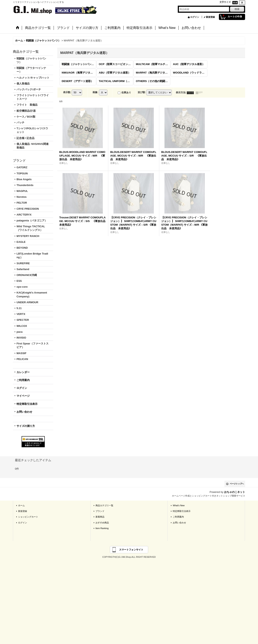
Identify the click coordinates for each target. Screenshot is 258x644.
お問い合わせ (24, 412)
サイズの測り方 (26, 426)
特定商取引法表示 (27, 404)
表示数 (67, 93)
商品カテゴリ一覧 (104, 505)
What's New (179, 505)
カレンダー (23, 372)
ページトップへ (237, 484)
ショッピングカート (28, 517)
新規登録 (210, 17)
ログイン (195, 17)
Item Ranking (102, 528)
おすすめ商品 (102, 523)
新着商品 (100, 517)
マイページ (23, 396)
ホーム (21, 505)
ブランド (100, 511)
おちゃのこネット (235, 492)
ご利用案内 (23, 380)
